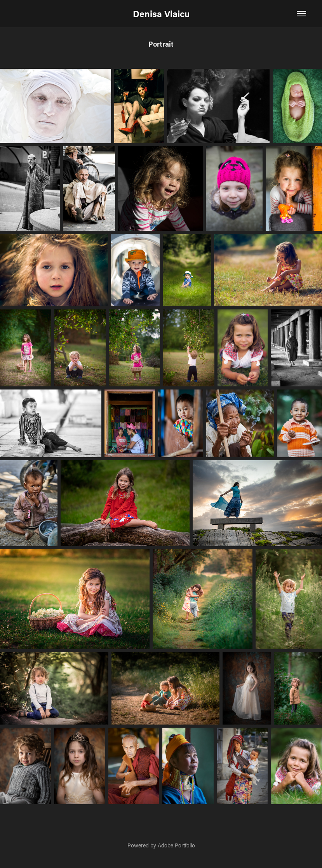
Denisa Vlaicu (161, 14)
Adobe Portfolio (176, 845)
